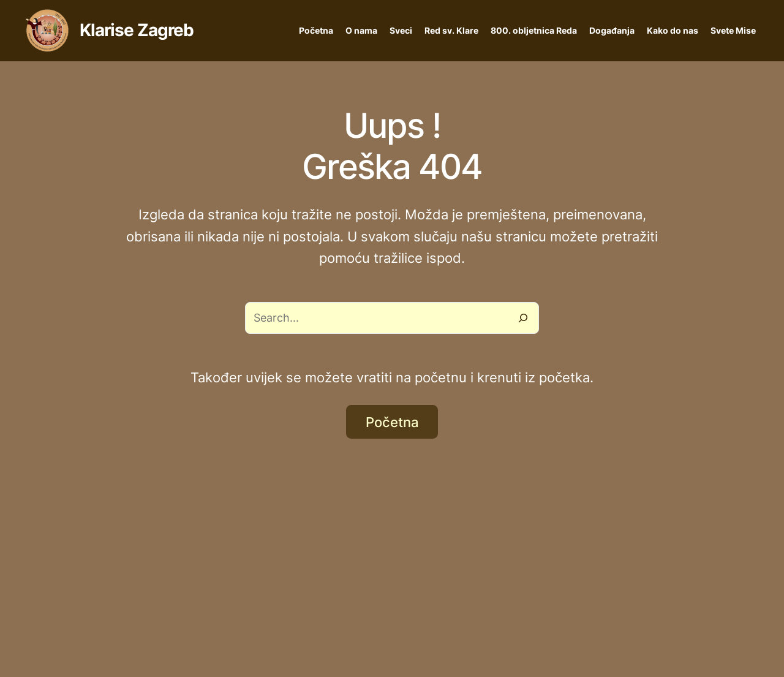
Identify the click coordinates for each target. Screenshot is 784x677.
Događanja (612, 30)
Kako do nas (673, 30)
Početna (316, 30)
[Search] (523, 318)
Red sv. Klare (451, 30)
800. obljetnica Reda (534, 30)
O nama (361, 30)
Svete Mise (733, 30)
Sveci (401, 30)
